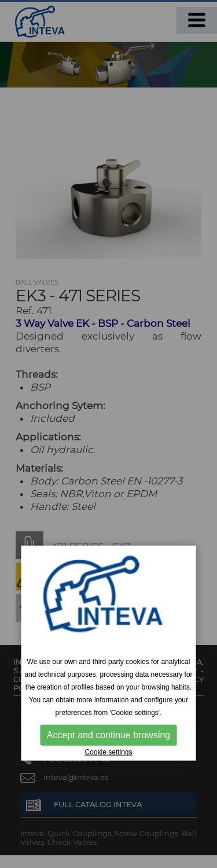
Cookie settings (108, 752)
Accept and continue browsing (108, 735)
